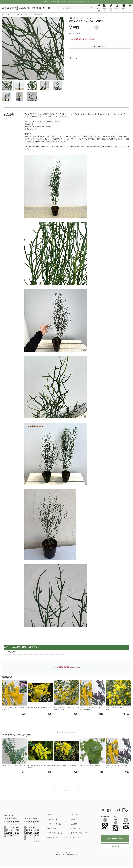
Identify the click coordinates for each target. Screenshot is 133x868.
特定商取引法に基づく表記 (58, 838)
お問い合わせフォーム (115, 839)
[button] (79, 729)
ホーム (51, 815)
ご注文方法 (75, 815)
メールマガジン (77, 838)
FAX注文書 (115, 846)
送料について (73, 58)
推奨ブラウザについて (79, 833)
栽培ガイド (52, 828)
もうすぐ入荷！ (6, 15)
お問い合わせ (76, 828)
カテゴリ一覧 (53, 819)
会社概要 (74, 824)
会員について (76, 819)
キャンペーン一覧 (55, 824)
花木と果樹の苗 (17, 15)
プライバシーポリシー (56, 833)
